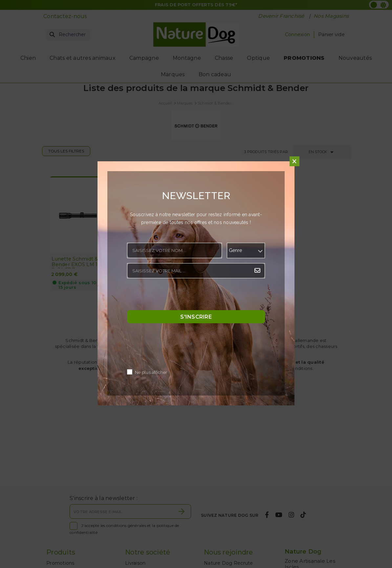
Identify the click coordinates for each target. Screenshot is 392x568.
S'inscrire (196, 317)
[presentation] (177, 296)
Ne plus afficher (151, 372)
